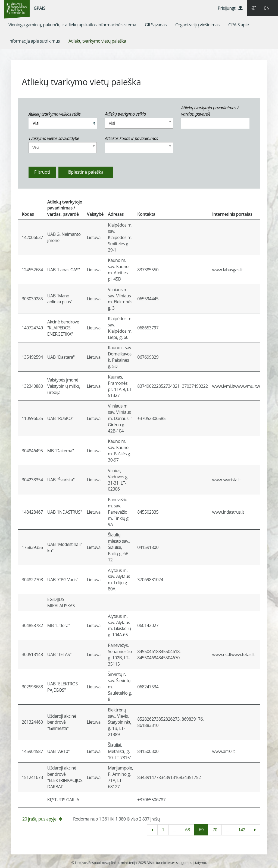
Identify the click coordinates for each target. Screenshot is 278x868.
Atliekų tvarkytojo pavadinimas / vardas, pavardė (210, 111)
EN (267, 8)
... (175, 830)
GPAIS (40, 8)
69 (201, 830)
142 (242, 830)
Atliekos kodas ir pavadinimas (132, 138)
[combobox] (139, 123)
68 (188, 830)
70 (215, 830)
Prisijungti (230, 8)
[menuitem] (72, 25)
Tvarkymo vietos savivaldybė (54, 138)
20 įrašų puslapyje (42, 819)
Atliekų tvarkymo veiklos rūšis (54, 114)
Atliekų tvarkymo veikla (125, 114)
